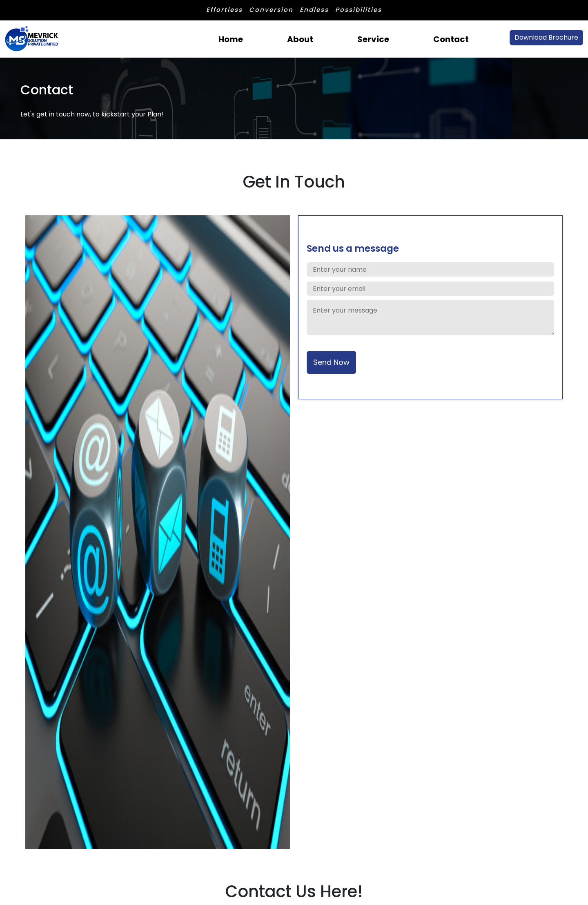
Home (231, 39)
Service (373, 39)
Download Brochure (546, 37)
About (300, 39)
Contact (451, 39)
